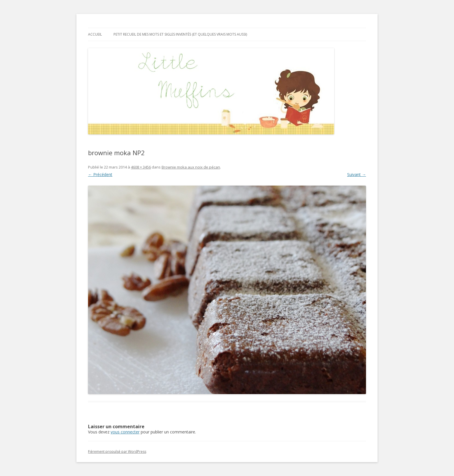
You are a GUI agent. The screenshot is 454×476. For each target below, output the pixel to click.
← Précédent (100, 174)
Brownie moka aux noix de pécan (191, 167)
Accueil (95, 34)
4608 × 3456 (141, 167)
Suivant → (357, 174)
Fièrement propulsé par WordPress (117, 452)
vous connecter (125, 432)
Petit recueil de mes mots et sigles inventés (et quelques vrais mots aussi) (180, 34)
